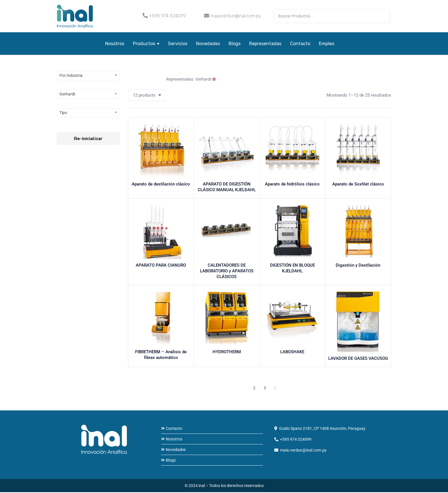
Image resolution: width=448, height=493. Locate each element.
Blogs (235, 44)
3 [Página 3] (265, 389)
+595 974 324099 (167, 16)
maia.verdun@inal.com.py (236, 16)
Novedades (208, 44)
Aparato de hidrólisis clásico (292, 185)
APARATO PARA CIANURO (161, 266)
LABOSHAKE (292, 353)
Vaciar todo (145, 79)
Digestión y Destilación (358, 266)
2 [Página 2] (254, 389)
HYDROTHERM (227, 353)
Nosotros (115, 44)
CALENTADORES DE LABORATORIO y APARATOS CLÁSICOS (227, 272)
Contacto (300, 44)
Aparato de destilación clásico (161, 185)
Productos (146, 44)
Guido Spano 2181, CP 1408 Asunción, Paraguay (322, 429)
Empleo (327, 44)
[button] (147, 95)
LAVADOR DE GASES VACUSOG (358, 360)
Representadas (265, 44)
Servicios (178, 44)
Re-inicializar (88, 139)
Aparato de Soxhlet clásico (358, 185)
